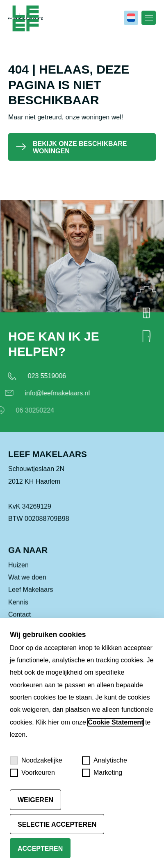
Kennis (18, 610)
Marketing (102, 773)
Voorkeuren (32, 773)
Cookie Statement (115, 722)
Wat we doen (27, 585)
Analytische (105, 760)
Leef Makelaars (31, 598)
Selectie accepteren (57, 824)
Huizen (18, 573)
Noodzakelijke (36, 760)
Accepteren (40, 849)
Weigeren (35, 800)
